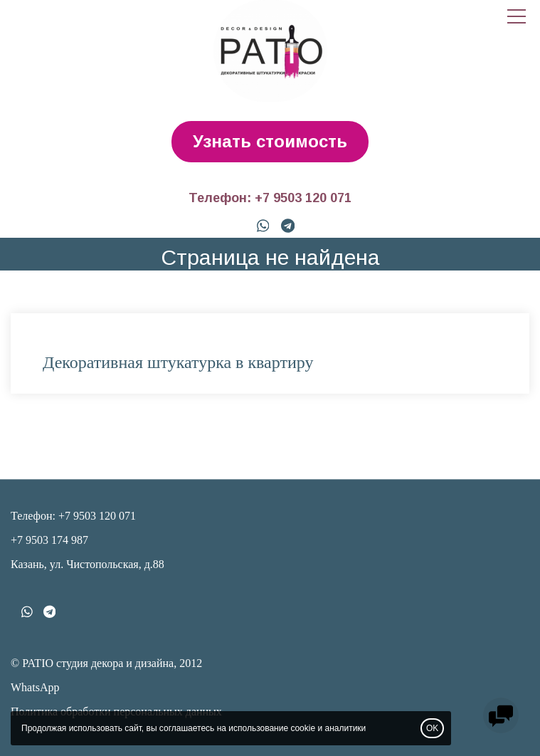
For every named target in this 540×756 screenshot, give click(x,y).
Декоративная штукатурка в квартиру (178, 362)
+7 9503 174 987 (49, 540)
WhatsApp (35, 687)
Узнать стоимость (270, 141)
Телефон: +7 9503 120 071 (270, 198)
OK (432, 728)
